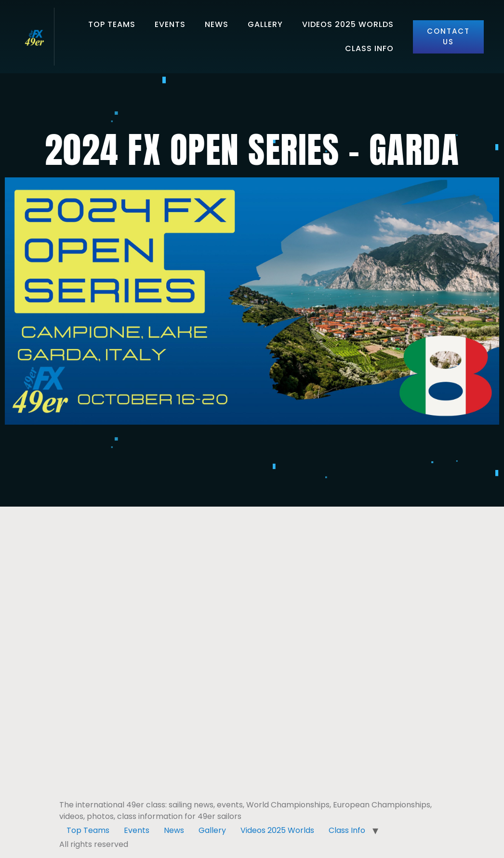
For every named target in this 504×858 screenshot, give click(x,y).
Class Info (369, 48)
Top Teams (112, 24)
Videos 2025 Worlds (348, 24)
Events (170, 24)
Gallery (265, 24)
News (217, 24)
